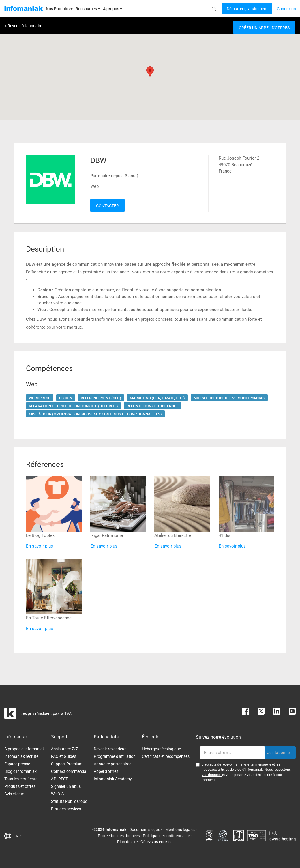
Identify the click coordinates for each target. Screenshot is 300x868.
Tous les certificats (21, 779)
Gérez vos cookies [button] (156, 842)
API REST (59, 779)
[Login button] (247, 9)
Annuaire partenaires (112, 764)
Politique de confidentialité (166, 836)
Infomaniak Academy (113, 779)
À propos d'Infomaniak (25, 749)
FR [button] (18, 836)
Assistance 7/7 (64, 749)
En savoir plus (40, 546)
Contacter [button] (107, 206)
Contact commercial (69, 771)
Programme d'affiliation (115, 756)
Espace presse (17, 764)
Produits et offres (20, 786)
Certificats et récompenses (166, 756)
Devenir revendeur (110, 749)
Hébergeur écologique (161, 749)
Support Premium (67, 764)
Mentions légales (180, 830)
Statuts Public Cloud (69, 801)
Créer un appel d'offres (264, 28)
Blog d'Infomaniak (20, 771)
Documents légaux (146, 830)
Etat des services (66, 809)
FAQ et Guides (64, 756)
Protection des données (119, 836)
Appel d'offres (106, 771)
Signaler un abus (66, 786)
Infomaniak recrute (21, 756)
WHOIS (57, 794)
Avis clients (14, 794)
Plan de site (127, 842)
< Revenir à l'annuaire (23, 26)
